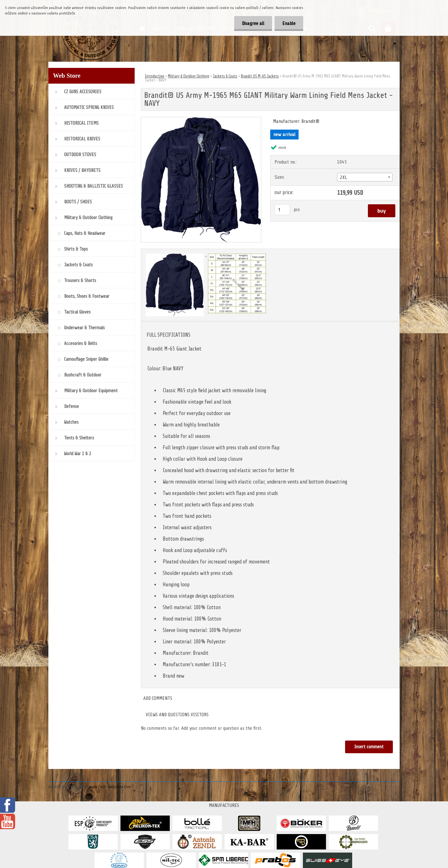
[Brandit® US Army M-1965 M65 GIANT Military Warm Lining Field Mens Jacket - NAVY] (201, 120)
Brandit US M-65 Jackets (260, 76)
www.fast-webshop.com (110, 787)
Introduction (155, 76)
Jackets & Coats (225, 76)
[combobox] (365, 177)
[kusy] (282, 210)
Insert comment (369, 747)
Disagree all (253, 23)
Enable (289, 23)
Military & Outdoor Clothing (189, 76)
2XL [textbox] (343, 177)
